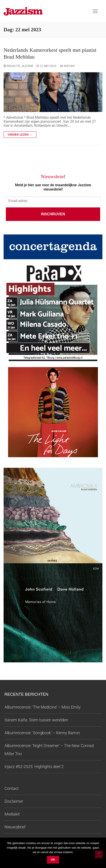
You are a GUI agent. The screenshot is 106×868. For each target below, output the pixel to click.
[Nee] (99, 854)
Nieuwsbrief (15, 827)
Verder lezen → (20, 135)
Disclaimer (14, 801)
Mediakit (12, 814)
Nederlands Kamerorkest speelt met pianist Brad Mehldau (50, 53)
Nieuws (67, 66)
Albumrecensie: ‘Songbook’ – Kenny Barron (42, 733)
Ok (53, 860)
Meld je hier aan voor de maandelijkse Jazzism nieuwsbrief (53, 187)
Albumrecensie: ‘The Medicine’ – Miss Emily (43, 707)
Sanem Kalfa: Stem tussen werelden (36, 720)
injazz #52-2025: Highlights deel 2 (34, 767)
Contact (12, 788)
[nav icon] (95, 11)
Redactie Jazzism (18, 66)
